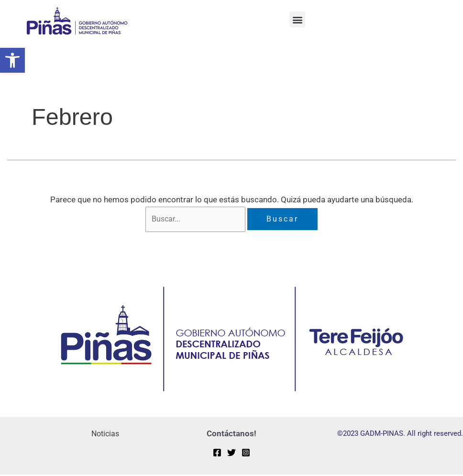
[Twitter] (231, 454)
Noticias (104, 435)
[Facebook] (217, 454)
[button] (12, 60)
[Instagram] (246, 454)
